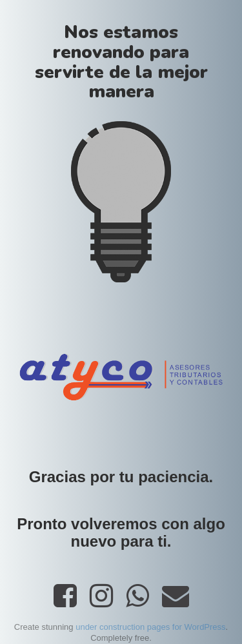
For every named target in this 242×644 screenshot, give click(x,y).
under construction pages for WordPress (150, 627)
